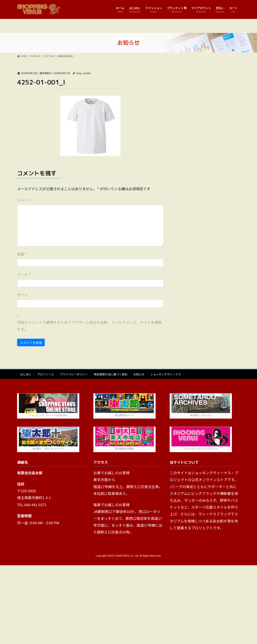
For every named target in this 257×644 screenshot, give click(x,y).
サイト (22, 295)
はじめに (26, 374)
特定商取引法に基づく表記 (110, 374)
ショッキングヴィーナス (166, 374)
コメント (24, 200)
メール (24, 274)
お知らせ (139, 374)
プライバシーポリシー (74, 374)
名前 (22, 254)
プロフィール (46, 374)
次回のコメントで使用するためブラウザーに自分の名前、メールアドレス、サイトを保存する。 (89, 326)
